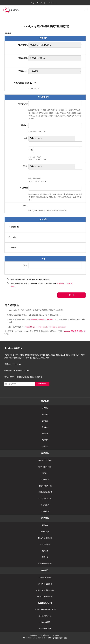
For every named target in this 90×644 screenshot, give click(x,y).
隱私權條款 (45, 479)
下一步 (71, 295)
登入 (52, 3)
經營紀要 (45, 434)
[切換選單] (86, 10)
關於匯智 (45, 408)
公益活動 (45, 446)
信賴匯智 (45, 421)
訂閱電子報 (42, 384)
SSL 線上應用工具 (45, 499)
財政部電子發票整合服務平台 (42, 319)
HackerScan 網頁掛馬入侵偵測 (45, 609)
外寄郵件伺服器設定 (45, 492)
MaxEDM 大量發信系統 (45, 597)
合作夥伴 (45, 427)
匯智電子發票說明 (45, 460)
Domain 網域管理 (45, 578)
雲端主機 (45, 557)
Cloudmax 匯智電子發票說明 (74, 331)
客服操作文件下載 (45, 486)
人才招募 (45, 440)
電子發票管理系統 (45, 616)
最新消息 (45, 414)
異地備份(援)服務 (45, 628)
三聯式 (14, 247)
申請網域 (45, 525)
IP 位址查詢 (45, 505)
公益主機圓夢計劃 (45, 563)
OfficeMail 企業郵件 (45, 538)
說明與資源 (45, 511)
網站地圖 (34, 635)
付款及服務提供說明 (45, 467)
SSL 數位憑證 (45, 544)
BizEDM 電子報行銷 (45, 603)
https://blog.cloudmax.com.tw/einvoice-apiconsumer (45, 327)
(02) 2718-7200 (37, 3)
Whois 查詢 (45, 532)
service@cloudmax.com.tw (19, 371)
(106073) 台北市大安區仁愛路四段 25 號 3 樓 (26, 377)
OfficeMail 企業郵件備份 (45, 590)
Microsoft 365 (45, 622)
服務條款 (61, 283)
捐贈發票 (15, 227)
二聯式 (14, 237)
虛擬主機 (45, 551)
